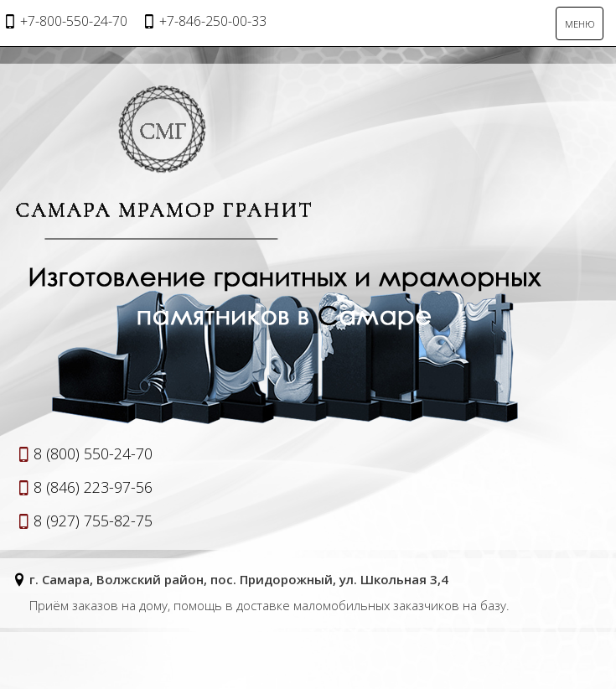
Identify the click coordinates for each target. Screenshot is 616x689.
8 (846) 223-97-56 (93, 487)
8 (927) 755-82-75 (93, 521)
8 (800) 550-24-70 (93, 453)
